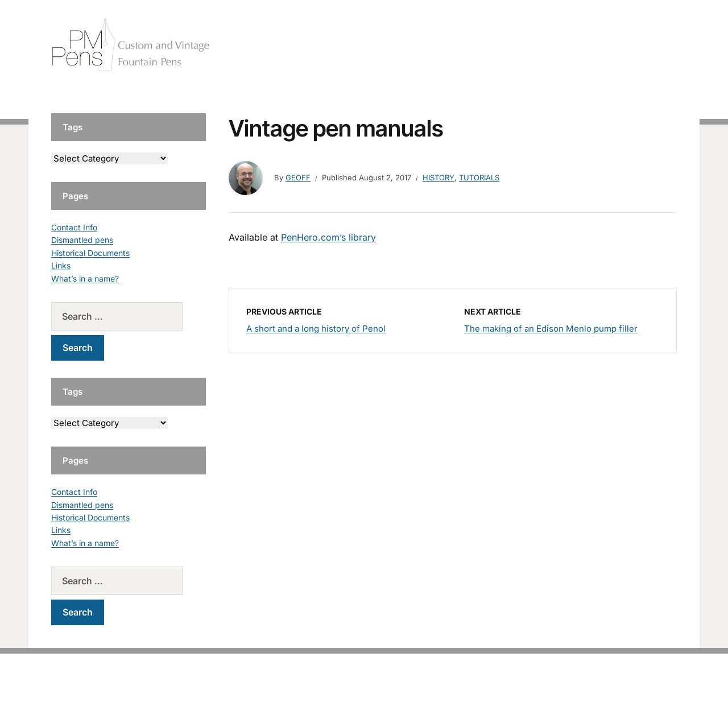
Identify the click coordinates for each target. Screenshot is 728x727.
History (439, 177)
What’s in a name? (85, 278)
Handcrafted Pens (518, 45)
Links (61, 265)
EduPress (388, 700)
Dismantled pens (82, 240)
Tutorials (653, 45)
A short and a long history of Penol (316, 329)
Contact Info (74, 227)
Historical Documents (90, 253)
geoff (298, 177)
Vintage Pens (595, 45)
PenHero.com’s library (328, 237)
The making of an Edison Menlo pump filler (551, 329)
